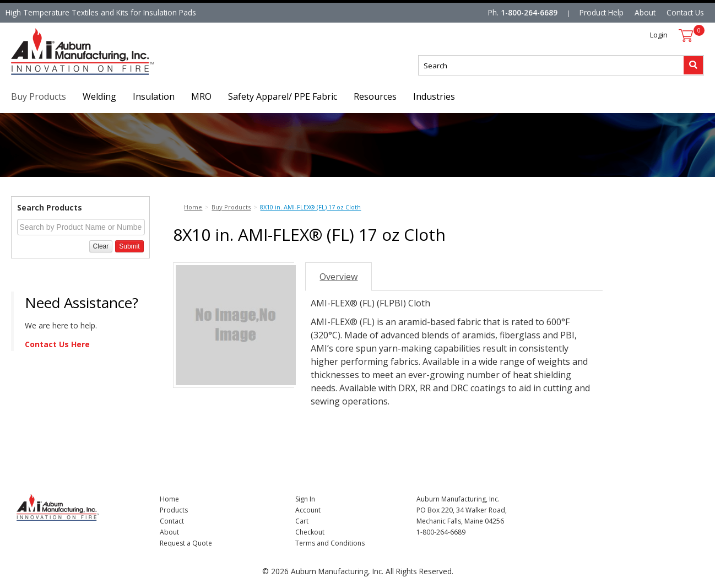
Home (169, 499)
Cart (302, 521)
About (645, 12)
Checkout (310, 532)
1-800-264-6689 (529, 12)
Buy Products (39, 96)
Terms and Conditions (330, 543)
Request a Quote (186, 543)
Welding (99, 96)
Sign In (305, 499)
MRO (201, 96)
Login (659, 35)
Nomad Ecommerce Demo (57, 75)
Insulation (154, 96)
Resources (375, 96)
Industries (434, 96)
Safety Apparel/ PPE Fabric (283, 96)
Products (174, 510)
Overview (338, 277)
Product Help (602, 12)
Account (308, 510)
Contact (172, 521)
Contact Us (685, 12)
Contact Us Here (57, 344)
